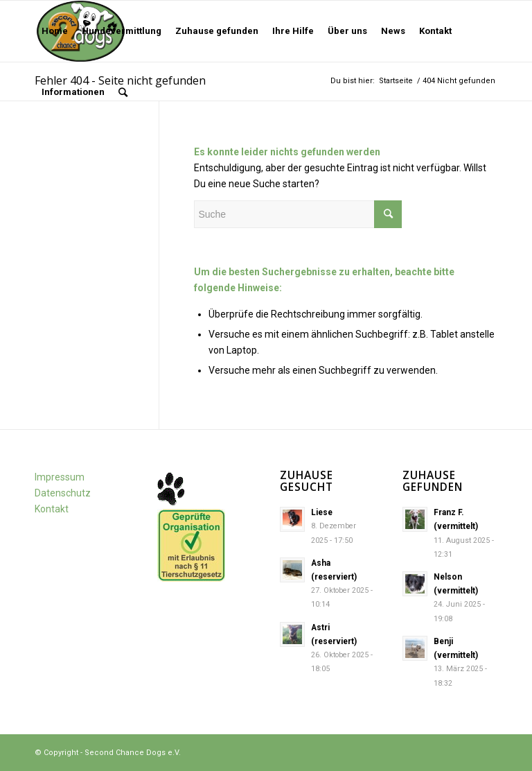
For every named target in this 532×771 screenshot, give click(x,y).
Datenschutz (63, 493)
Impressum (60, 477)
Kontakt (52, 509)
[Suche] (123, 92)
